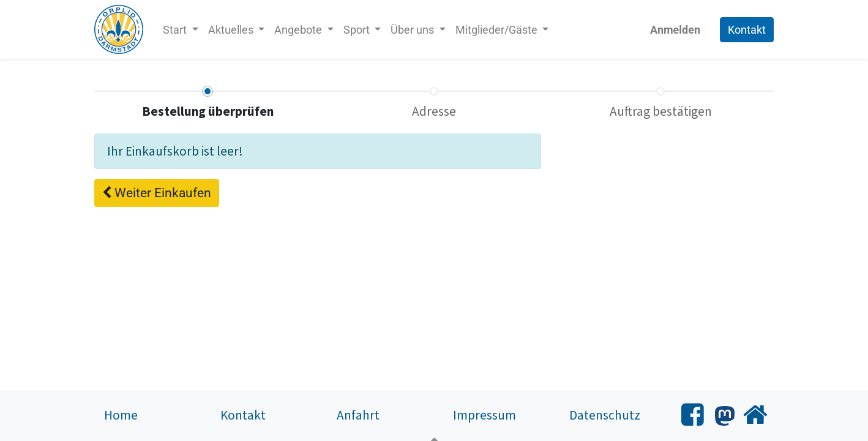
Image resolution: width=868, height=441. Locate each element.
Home (121, 415)
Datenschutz (605, 415)
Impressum (485, 415)
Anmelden (675, 30)
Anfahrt (358, 415)
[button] (157, 193)
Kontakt (747, 30)
